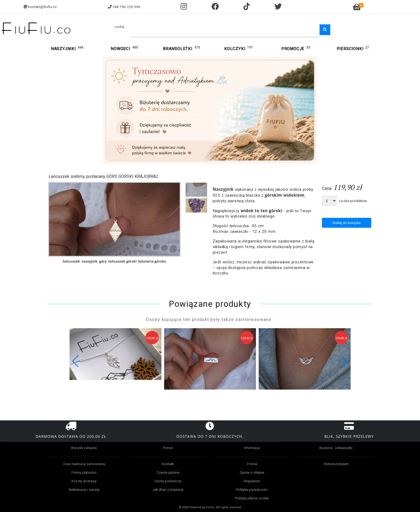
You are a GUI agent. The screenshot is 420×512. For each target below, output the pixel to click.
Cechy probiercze (168, 481)
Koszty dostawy (84, 481)
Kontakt (168, 464)
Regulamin (252, 481)
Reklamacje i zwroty (84, 490)
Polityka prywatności (252, 490)
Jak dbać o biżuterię (168, 490)
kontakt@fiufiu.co (42, 7)
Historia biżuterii (336, 464)
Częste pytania (168, 472)
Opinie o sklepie (252, 472)
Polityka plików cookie (252, 498)
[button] (344, 361)
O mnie (252, 464)
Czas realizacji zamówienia (84, 464)
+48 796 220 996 (126, 7)
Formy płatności (84, 472)
